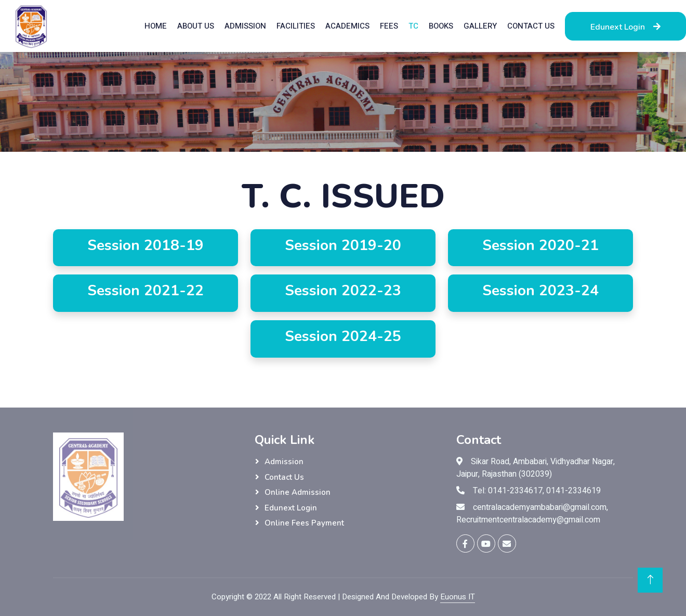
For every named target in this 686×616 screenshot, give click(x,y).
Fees (389, 26)
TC (413, 26)
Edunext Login (625, 27)
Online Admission (298, 492)
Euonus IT (458, 597)
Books (441, 26)
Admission (245, 26)
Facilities (296, 26)
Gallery (480, 26)
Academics (347, 26)
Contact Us (531, 26)
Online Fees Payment (304, 523)
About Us (196, 26)
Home (156, 26)
